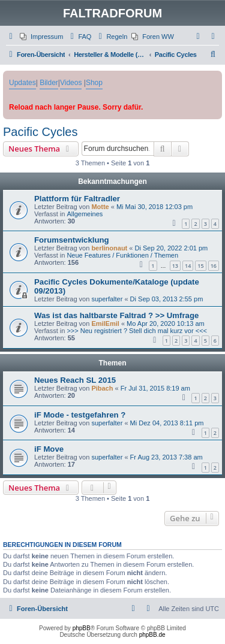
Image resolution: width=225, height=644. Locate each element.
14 (188, 266)
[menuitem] (41, 37)
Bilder (49, 83)
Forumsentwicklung (72, 240)
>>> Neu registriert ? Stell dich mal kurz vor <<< (137, 331)
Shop (94, 83)
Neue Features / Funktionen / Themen (122, 255)
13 (175, 266)
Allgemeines (85, 214)
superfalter (107, 299)
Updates (22, 83)
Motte (100, 207)
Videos (71, 83)
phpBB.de (152, 635)
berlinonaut (109, 248)
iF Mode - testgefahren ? (80, 415)
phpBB (82, 628)
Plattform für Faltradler (77, 199)
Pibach (102, 388)
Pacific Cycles (40, 132)
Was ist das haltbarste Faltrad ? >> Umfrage (116, 315)
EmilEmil (105, 323)
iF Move (49, 449)
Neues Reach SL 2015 (75, 380)
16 (214, 266)
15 (200, 266)
